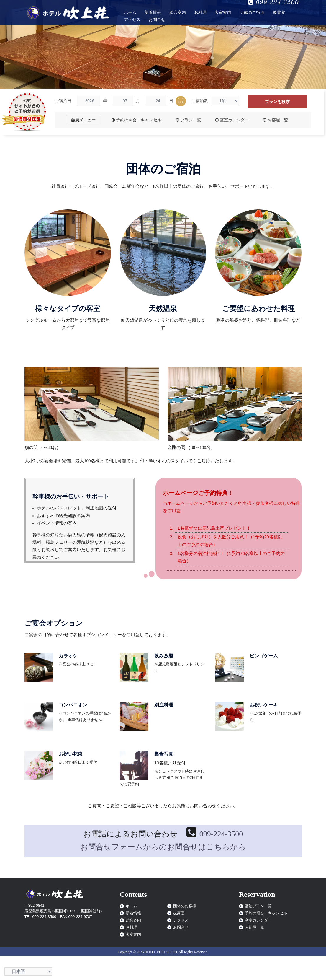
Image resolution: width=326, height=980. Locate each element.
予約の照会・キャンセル (136, 120)
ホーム (130, 13)
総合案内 (178, 13)
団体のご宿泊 (252, 13)
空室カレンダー (232, 120)
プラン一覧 (188, 120)
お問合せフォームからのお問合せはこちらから (163, 847)
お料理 (200, 13)
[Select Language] (28, 971)
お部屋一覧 (275, 120)
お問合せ (157, 20)
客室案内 (223, 13)
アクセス (132, 20)
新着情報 (153, 13)
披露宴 (279, 13)
